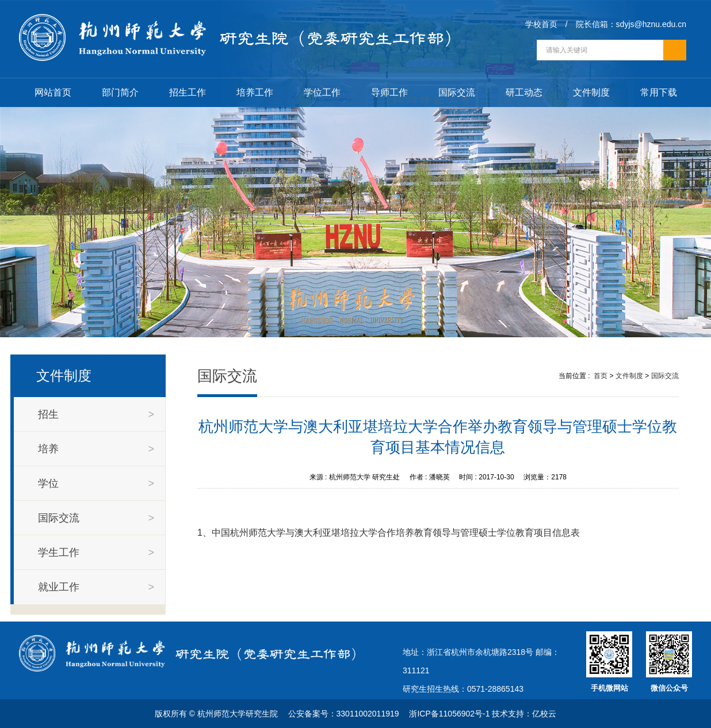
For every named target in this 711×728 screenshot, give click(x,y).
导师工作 (389, 92)
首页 (601, 376)
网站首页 (53, 92)
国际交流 (457, 92)
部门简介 (120, 92)
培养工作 (255, 92)
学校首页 (541, 24)
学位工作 (322, 92)
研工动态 (524, 92)
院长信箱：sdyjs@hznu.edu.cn (631, 24)
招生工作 (188, 92)
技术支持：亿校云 (524, 714)
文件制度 (591, 92)
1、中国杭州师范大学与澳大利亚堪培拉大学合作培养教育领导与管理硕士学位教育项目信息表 (389, 533)
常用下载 (659, 92)
